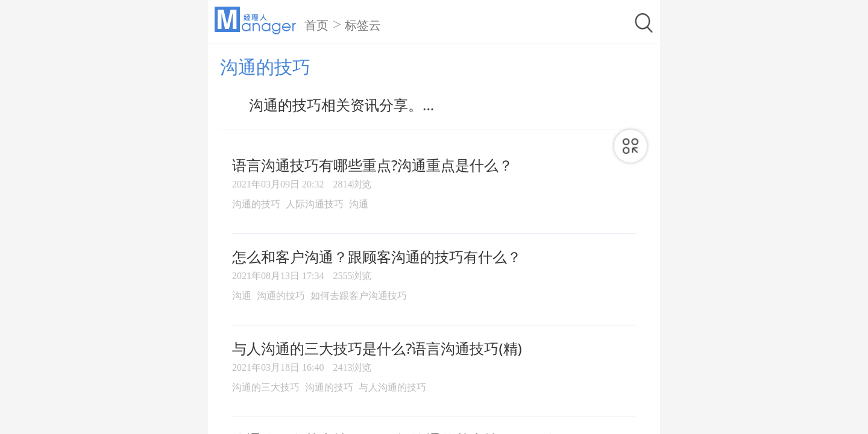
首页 (316, 25)
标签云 (363, 25)
